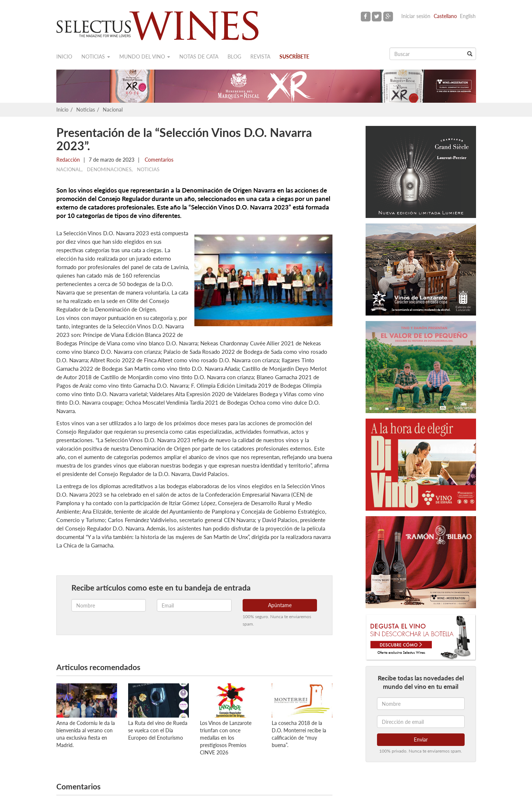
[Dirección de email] (421, 722)
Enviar (421, 739)
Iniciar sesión (416, 16)
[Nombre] (421, 704)
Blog (234, 57)
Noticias (96, 57)
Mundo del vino (145, 57)
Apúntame (280, 605)
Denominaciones (109, 169)
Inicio (64, 57)
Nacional (113, 110)
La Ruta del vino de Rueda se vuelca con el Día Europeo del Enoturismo (158, 730)
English (468, 16)
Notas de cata (199, 57)
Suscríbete (294, 57)
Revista (260, 57)
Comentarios (158, 160)
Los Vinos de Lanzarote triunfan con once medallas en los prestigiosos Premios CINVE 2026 (226, 738)
